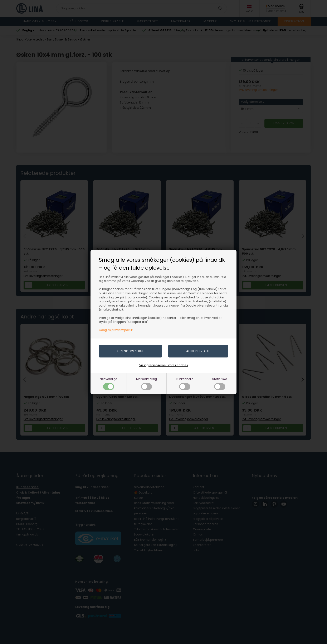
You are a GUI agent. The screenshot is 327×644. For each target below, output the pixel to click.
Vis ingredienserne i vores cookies (164, 365)
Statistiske (220, 383)
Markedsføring (147, 383)
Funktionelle (185, 383)
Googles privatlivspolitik (116, 330)
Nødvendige (109, 383)
